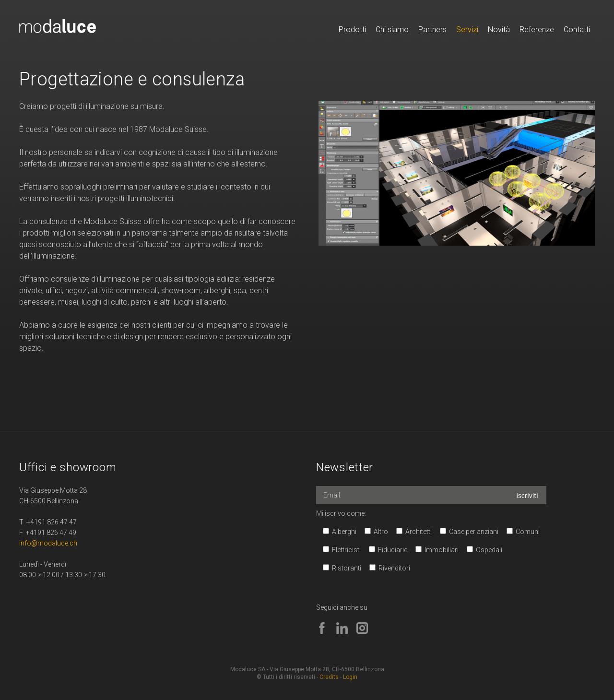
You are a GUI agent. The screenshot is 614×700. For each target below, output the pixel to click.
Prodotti (352, 30)
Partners (432, 30)
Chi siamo (392, 30)
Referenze (537, 30)
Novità (499, 30)
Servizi (467, 30)
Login (350, 677)
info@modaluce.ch (48, 543)
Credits (329, 677)
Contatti (577, 30)
